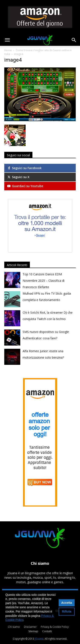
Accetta (67, 603)
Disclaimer (30, 627)
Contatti (47, 631)
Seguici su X (18, 177)
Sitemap (33, 631)
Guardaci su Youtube (25, 186)
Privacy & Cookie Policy (55, 627)
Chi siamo (14, 627)
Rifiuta (67, 611)
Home (8, 50)
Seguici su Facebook (24, 168)
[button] (7, 40)
